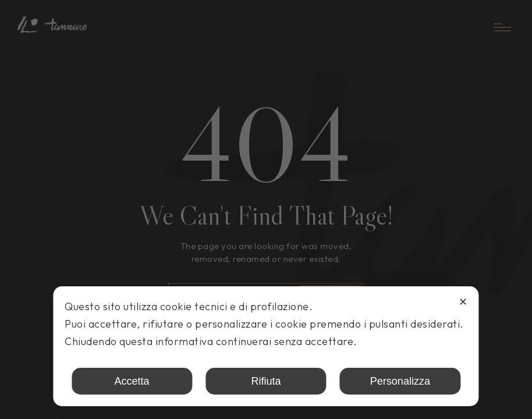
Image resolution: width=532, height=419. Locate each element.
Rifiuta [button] (266, 381)
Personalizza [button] (400, 381)
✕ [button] (463, 302)
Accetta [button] (132, 381)
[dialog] (266, 346)
